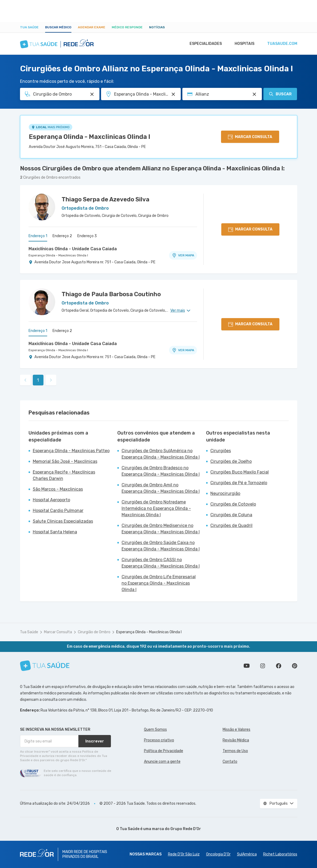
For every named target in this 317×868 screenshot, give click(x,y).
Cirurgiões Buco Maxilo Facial (240, 472)
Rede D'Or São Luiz (184, 854)
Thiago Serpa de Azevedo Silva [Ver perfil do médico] (105, 199)
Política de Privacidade (164, 751)
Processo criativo (159, 740)
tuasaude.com (282, 44)
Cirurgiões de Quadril (231, 525)
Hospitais (243, 44)
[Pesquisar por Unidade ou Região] (173, 94)
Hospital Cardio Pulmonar (58, 511)
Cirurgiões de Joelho (231, 461)
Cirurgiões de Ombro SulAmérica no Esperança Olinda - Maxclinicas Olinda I (161, 454)
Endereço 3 (87, 236)
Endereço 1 (38, 236)
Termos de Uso (235, 751)
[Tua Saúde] (45, 666)
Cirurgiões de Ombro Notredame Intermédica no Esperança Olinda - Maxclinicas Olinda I (156, 508)
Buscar (280, 94)
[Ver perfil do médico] (42, 207)
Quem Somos (155, 730)
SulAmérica (247, 854)
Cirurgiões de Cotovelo (233, 504)
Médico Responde (127, 27)
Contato (230, 762)
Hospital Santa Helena (55, 532)
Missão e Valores (236, 730)
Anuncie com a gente (162, 762)
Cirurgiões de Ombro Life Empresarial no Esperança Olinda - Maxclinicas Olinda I (159, 583)
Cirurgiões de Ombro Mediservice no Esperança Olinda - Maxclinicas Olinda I (161, 529)
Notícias (157, 27)
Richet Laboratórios (280, 854)
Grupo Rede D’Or (186, 829)
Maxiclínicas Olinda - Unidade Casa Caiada (73, 249)
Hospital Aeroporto (51, 500)
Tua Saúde (29, 27)
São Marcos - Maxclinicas (58, 489)
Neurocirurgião (225, 493)
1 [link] (38, 380)
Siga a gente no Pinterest (295, 666)
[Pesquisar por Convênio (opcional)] (254, 94)
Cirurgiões (221, 451)
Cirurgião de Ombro (94, 632)
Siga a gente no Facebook (279, 666)
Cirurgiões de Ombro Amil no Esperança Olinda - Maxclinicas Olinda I (161, 488)
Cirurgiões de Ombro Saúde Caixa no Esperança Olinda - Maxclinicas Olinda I (161, 546)
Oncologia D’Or (218, 854)
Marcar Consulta (58, 632)
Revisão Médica (236, 740)
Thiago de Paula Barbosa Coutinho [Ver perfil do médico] (111, 294)
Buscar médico (58, 27)
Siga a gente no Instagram (263, 666)
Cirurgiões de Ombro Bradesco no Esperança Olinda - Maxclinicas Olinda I (161, 471)
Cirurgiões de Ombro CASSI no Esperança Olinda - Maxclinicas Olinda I (161, 563)
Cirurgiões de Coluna (231, 515)
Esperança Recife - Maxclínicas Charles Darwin (64, 475)
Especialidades (203, 44)
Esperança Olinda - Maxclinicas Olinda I (89, 137)
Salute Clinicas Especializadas (63, 521)
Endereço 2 (62, 236)
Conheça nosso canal (247, 666)
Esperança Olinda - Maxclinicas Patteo (71, 451)
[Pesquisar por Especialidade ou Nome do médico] (92, 94)
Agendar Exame (92, 27)
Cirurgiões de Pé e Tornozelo (239, 483)
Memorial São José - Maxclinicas (65, 461)
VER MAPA (183, 255)
